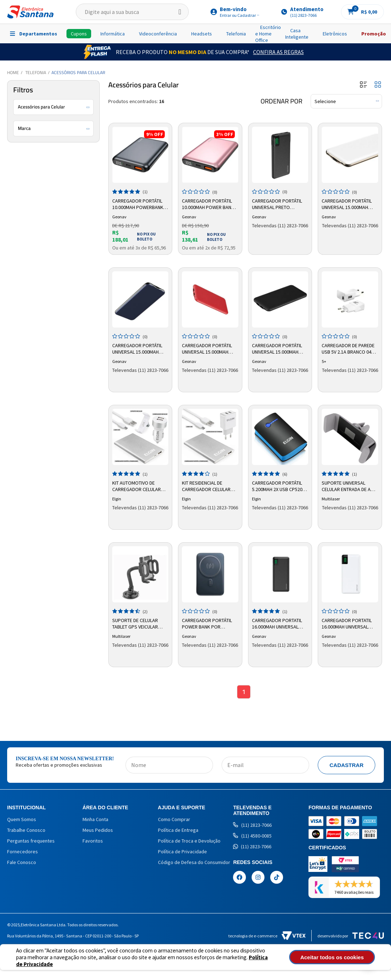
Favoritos (93, 841)
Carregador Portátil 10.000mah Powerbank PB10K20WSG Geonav (138, 204)
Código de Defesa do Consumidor (194, 863)
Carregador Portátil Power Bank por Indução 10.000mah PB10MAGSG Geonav (208, 623)
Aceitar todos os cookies (340, 957)
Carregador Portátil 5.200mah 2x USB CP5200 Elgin (279, 486)
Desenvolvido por (351, 937)
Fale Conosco (22, 863)
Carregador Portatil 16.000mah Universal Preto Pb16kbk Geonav (279, 623)
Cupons (79, 34)
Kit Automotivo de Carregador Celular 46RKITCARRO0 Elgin (137, 486)
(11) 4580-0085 (252, 836)
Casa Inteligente (297, 34)
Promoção (374, 34)
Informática (113, 34)
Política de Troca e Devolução (189, 841)
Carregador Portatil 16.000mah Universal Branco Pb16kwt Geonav (347, 623)
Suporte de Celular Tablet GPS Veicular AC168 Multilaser (136, 623)
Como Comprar (174, 820)
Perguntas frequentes (31, 841)
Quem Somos (22, 820)
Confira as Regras (278, 52)
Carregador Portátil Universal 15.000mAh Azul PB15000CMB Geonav (138, 348)
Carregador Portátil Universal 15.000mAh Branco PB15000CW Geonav (347, 204)
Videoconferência (158, 34)
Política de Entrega (178, 831)
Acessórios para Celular (78, 72)
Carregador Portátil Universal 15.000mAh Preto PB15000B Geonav (278, 348)
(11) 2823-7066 (252, 826)
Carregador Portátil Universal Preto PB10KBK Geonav (278, 204)
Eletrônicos (335, 34)
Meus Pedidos (98, 831)
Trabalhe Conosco (26, 831)
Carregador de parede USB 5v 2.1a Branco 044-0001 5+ (349, 348)
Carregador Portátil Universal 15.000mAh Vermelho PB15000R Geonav (208, 348)
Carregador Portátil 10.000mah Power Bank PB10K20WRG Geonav (209, 204)
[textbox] (132, 12)
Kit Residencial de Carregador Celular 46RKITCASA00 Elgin (207, 486)
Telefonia (236, 34)
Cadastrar (347, 766)
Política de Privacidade (182, 852)
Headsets (202, 34)
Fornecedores (23, 852)
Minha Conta (95, 820)
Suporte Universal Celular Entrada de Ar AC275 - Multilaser (348, 486)
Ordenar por (281, 101)
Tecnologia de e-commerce (267, 937)
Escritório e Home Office (268, 34)
